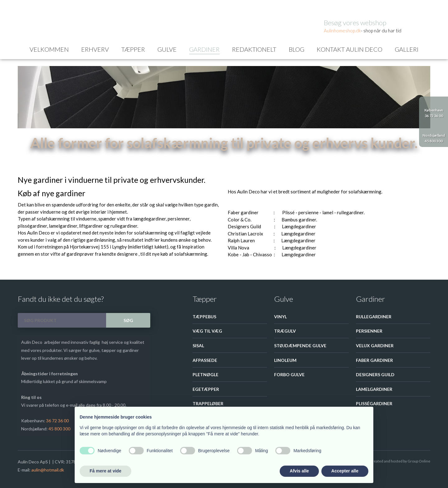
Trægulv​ (285, 331)
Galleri (407, 49)
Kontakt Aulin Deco (350, 49)
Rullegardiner (374, 317)
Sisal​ (198, 346)
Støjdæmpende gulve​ (300, 346)
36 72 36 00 (57, 421)
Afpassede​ (205, 360)
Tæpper (133, 49)
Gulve (167, 49)
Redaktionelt (254, 49)
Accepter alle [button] (345, 471)
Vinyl (280, 317)
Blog (296, 49)
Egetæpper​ (206, 389)
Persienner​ (369, 331)
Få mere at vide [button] (105, 471)
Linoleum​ (285, 360)
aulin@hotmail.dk (48, 470)
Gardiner (204, 49)
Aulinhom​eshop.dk (342, 31)
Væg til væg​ (207, 331)
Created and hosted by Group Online (400, 461)
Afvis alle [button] (299, 471)
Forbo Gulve (289, 374)
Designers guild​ (375, 374)
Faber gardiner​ (374, 360)
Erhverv (95, 49)
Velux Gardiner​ (375, 346)
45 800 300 (59, 429)
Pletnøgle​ (205, 374)
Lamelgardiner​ (374, 389)
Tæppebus (204, 317)
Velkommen (49, 49)
